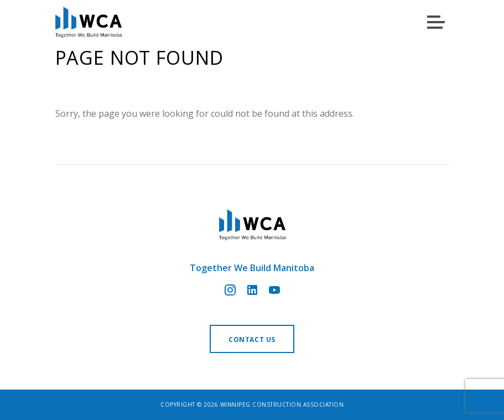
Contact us (252, 339)
